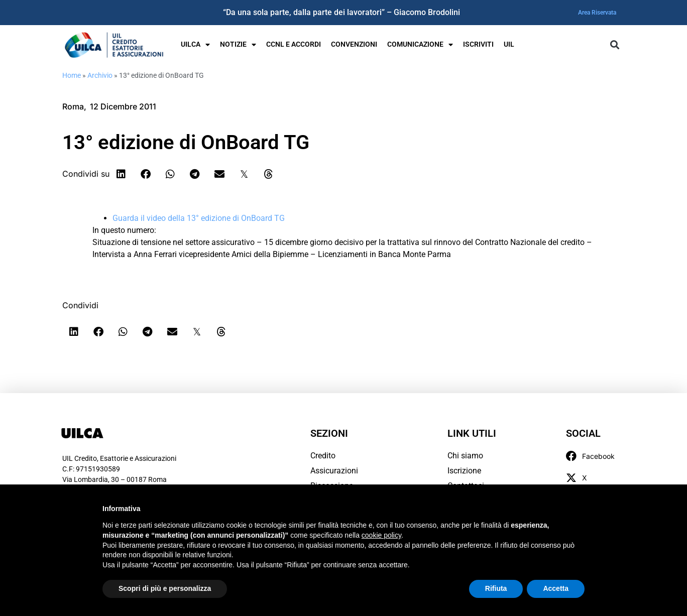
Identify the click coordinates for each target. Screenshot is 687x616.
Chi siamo (465, 456)
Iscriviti (478, 44)
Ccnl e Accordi (294, 44)
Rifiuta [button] (496, 588)
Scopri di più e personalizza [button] (165, 588)
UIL (509, 44)
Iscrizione (464, 471)
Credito (323, 456)
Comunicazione (420, 45)
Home (72, 75)
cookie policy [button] (381, 535)
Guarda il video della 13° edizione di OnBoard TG (199, 218)
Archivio (100, 75)
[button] (614, 45)
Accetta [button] (556, 588)
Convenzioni (354, 44)
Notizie (238, 45)
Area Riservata (597, 13)
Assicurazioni (334, 471)
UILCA (195, 45)
